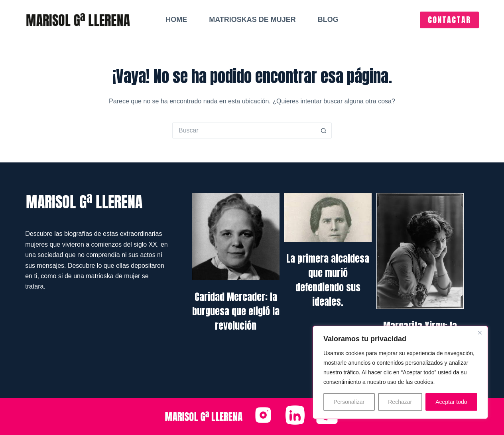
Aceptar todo (451, 402)
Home (176, 20)
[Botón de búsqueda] (324, 130)
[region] (400, 372)
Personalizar (349, 402)
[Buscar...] (244, 130)
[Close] (480, 332)
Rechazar (400, 402)
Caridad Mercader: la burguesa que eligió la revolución (236, 311)
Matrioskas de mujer (252, 20)
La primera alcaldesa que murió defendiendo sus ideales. (328, 280)
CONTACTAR (449, 20)
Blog (328, 20)
